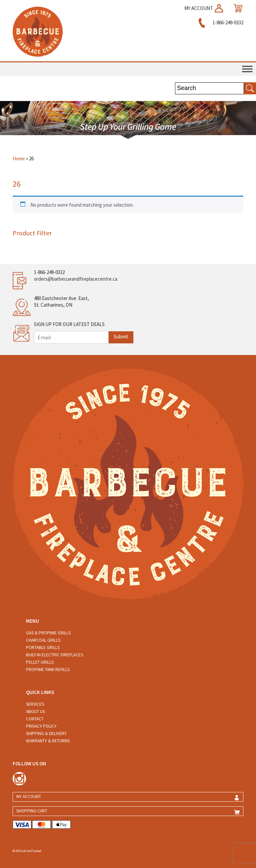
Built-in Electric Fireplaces (54, 655)
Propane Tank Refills (48, 669)
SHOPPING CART (32, 811)
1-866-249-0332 (220, 22)
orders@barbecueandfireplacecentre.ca (76, 279)
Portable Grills (43, 647)
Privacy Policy (41, 726)
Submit (121, 336)
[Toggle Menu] (247, 69)
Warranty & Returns (48, 741)
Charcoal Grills (43, 640)
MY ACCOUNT (204, 8)
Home (19, 158)
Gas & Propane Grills (48, 633)
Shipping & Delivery (46, 733)
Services (35, 704)
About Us (35, 711)
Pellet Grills (40, 662)
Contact (35, 719)
